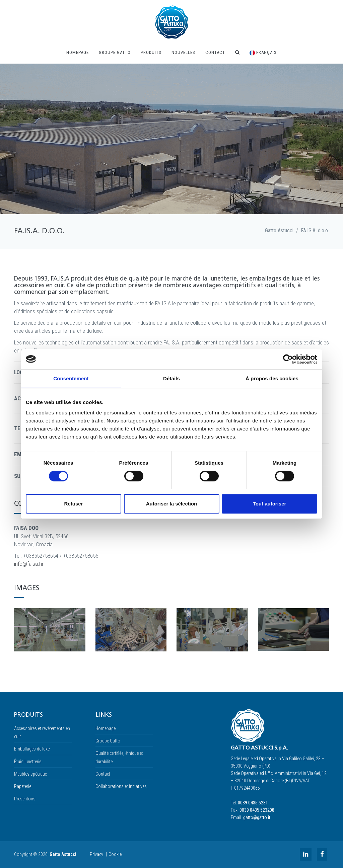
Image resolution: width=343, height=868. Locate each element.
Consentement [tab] (71, 378)
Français (263, 53)
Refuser (74, 504)
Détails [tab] (171, 378)
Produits (151, 52)
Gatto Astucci (279, 230)
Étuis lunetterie (28, 762)
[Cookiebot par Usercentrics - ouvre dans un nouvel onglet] (288, 359)
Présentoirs (25, 799)
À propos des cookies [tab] (272, 378)
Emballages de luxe (32, 749)
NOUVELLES (183, 52)
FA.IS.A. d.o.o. (315, 230)
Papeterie (23, 786)
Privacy (96, 854)
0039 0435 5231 (253, 803)
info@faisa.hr (29, 564)
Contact (215, 52)
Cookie (115, 854)
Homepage (78, 52)
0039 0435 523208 (257, 810)
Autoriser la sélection (172, 504)
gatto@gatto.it (257, 817)
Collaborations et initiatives (121, 786)
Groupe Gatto (115, 52)
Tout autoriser (270, 504)
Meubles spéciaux (30, 774)
